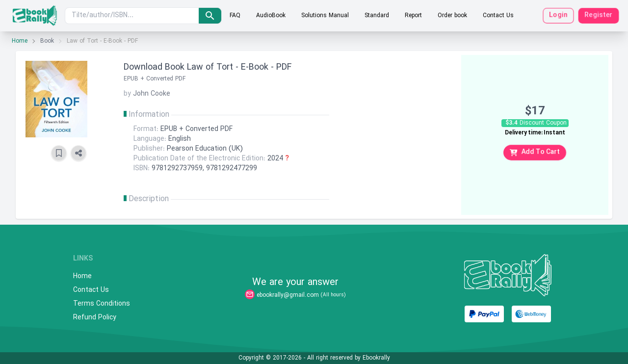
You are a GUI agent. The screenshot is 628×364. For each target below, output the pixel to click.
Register (599, 15)
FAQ (235, 16)
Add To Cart (535, 152)
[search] (210, 16)
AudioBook (271, 16)
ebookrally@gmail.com (288, 295)
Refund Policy (95, 318)
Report (413, 16)
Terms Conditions (102, 304)
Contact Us (498, 16)
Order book (452, 16)
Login (558, 15)
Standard (377, 16)
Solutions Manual (325, 16)
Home (20, 41)
